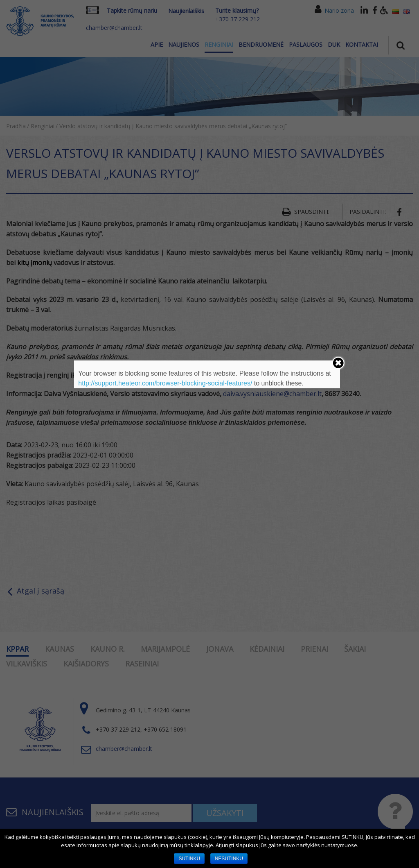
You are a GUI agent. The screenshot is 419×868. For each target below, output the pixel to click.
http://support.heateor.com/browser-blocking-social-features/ (165, 383)
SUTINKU (189, 859)
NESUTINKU (229, 859)
